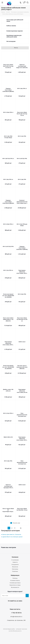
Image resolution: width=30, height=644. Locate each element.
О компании (15, 560)
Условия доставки (15, 583)
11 (21, 528)
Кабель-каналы (11, 26)
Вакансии (15, 567)
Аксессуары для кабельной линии (15, 20)
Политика (15, 571)
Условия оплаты (15, 580)
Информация (15, 575)
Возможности (15, 587)
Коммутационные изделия (15, 31)
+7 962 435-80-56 (16, 613)
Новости (15, 562)
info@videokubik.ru (16, 617)
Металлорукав (11, 41)
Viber (13, 605)
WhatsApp (17, 605)
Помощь (15, 578)
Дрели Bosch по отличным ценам (12, 537)
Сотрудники (15, 564)
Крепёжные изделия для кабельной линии (14, 36)
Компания (15, 557)
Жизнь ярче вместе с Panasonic (12, 534)
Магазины (15, 569)
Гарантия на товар (15, 585)
